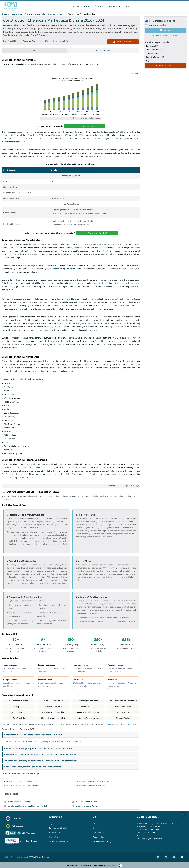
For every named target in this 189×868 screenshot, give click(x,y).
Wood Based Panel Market (19, 802)
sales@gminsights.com (152, 839)
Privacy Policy (111, 866)
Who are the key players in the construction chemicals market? (71, 767)
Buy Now (165, 30)
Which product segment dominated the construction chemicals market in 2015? (71, 754)
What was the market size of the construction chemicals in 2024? (71, 735)
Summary (34, 51)
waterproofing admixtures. (64, 269)
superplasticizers (132, 265)
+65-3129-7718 (148, 836)
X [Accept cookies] (121, 866)
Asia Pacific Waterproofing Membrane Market (28, 806)
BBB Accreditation (43, 645)
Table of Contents (103, 51)
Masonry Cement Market (87, 802)
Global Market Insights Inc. (16, 857)
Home (5, 14)
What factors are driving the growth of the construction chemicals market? (71, 748)
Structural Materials (56, 14)
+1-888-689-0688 (152, 830)
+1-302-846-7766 (148, 833)
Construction (16, 14)
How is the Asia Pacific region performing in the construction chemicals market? (71, 761)
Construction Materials (35, 14)
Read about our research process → (122, 724)
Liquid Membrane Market (87, 806)
